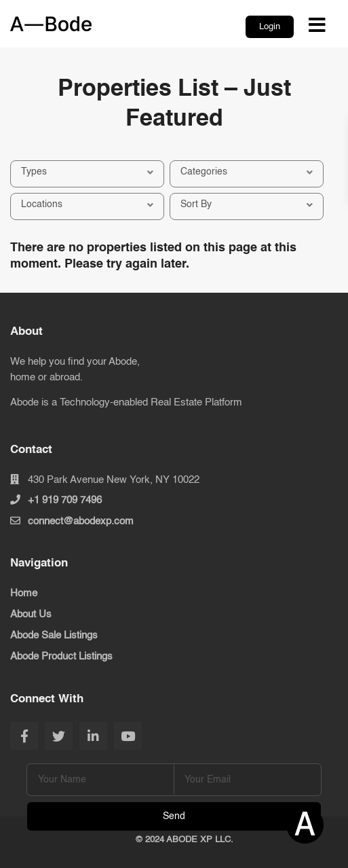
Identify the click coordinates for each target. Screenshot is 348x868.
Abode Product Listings (61, 656)
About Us (31, 614)
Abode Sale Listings (54, 635)
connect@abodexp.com (81, 521)
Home (24, 593)
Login (270, 27)
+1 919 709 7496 (65, 500)
